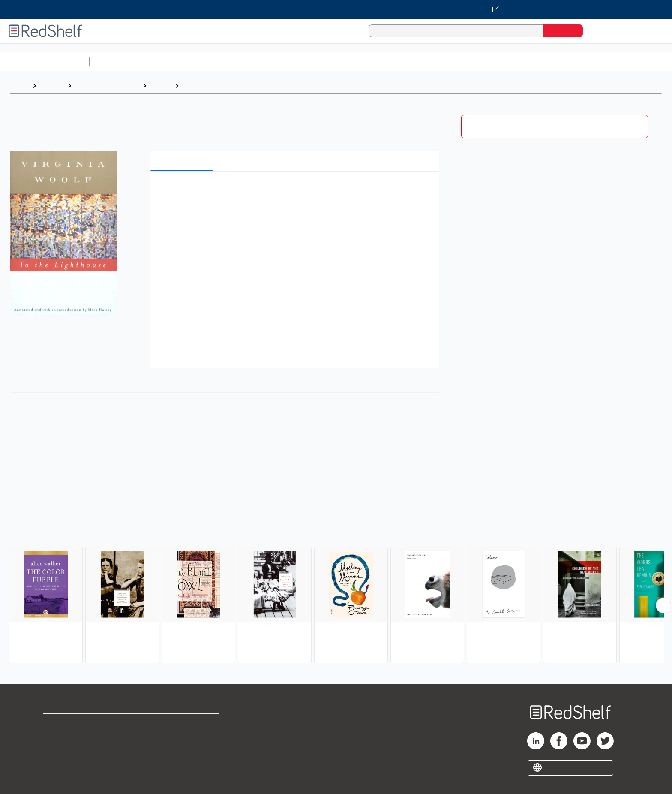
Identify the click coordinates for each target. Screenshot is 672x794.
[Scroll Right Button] (663, 605)
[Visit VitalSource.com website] (336, 9)
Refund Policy (183, 738)
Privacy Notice (67, 751)
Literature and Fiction (107, 86)
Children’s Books (569, 62)
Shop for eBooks (70, 724)
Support (56, 738)
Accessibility (181, 751)
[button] (296, 191)
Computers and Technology (245, 62)
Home (19, 86)
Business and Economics (333, 62)
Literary (195, 86)
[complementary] (336, 589)
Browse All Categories (45, 62)
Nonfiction (519, 62)
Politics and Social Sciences (422, 62)
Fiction (484, 62)
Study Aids (116, 62)
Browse (52, 86)
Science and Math (168, 62)
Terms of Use (183, 724)
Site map (57, 765)
